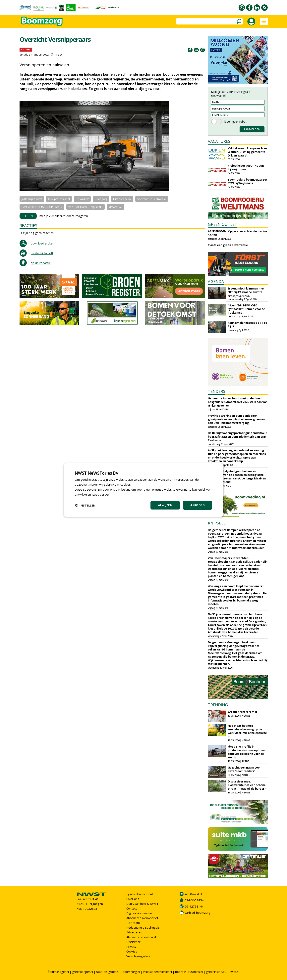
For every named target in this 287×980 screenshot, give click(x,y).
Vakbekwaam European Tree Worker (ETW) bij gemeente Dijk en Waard (247, 152)
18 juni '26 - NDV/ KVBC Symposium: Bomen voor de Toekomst (246, 309)
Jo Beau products (32, 199)
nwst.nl (234, 972)
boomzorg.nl (131, 972)
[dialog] (143, 490)
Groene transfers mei (242, 712)
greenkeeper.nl (83, 972)
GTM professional (59, 199)
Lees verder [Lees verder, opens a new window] (101, 494)
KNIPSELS (217, 523)
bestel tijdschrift (42, 253)
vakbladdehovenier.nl (157, 972)
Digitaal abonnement (141, 913)
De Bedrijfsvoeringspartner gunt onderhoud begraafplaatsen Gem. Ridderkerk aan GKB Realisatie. (238, 437)
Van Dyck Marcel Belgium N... (86, 207)
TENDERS (217, 391)
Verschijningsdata (138, 956)
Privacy (131, 947)
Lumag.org (101, 199)
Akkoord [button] (198, 505)
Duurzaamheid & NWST (142, 904)
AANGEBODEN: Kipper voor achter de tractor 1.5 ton (238, 233)
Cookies (132, 951)
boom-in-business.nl (189, 972)
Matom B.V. (115, 207)
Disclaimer (133, 942)
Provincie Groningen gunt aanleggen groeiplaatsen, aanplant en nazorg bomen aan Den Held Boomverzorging (236, 419)
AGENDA (216, 281)
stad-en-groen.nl (108, 972)
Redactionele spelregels (143, 927)
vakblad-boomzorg (198, 913)
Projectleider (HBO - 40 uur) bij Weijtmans (246, 167)
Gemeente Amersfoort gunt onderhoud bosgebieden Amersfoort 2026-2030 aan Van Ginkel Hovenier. (238, 402)
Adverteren (134, 932)
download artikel (42, 243)
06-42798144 (194, 906)
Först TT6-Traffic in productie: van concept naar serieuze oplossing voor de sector (247, 752)
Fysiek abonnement (140, 894)
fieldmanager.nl (58, 972)
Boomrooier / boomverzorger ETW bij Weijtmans (247, 181)
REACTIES (28, 225)
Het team (133, 923)
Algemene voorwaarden (143, 937)
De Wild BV (82, 199)
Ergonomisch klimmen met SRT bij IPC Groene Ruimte (246, 290)
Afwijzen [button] (165, 505)
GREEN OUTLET (223, 224)
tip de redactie (41, 263)
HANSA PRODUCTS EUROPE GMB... (42, 207)
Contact (132, 908)
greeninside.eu (216, 972)
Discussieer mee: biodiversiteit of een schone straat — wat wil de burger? (247, 785)
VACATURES (219, 141)
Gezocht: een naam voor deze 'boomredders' (244, 769)
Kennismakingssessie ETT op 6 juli (248, 324)
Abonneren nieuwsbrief (142, 918)
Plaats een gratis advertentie (228, 245)
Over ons (133, 899)
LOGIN (28, 216)
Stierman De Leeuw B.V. (152, 199)
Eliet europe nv (122, 199)
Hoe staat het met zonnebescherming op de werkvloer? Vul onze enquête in (247, 731)
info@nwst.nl (193, 894)
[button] (85, 505)
